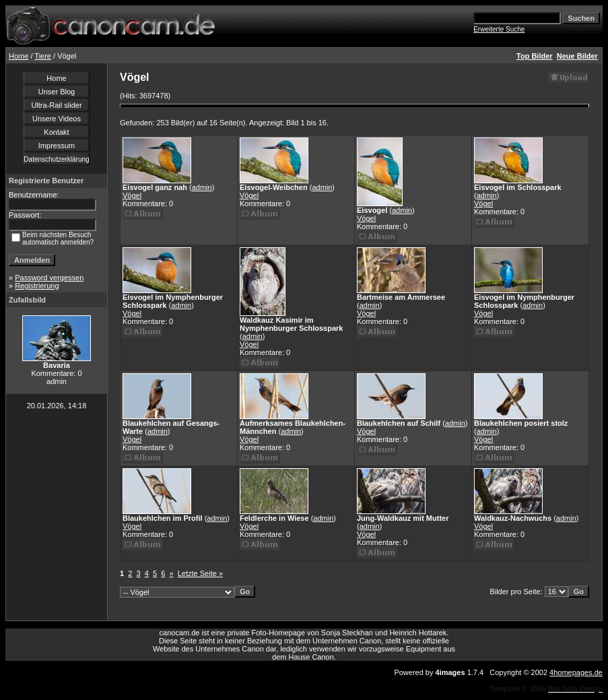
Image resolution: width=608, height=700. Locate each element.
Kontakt (56, 132)
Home (19, 56)
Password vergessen (49, 278)
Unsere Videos (57, 119)
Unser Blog (57, 92)
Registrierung (37, 286)
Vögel (132, 195)
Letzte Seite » (200, 573)
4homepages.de (576, 672)
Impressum (57, 146)
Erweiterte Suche (499, 29)
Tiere (43, 56)
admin (202, 187)
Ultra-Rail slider (56, 105)
